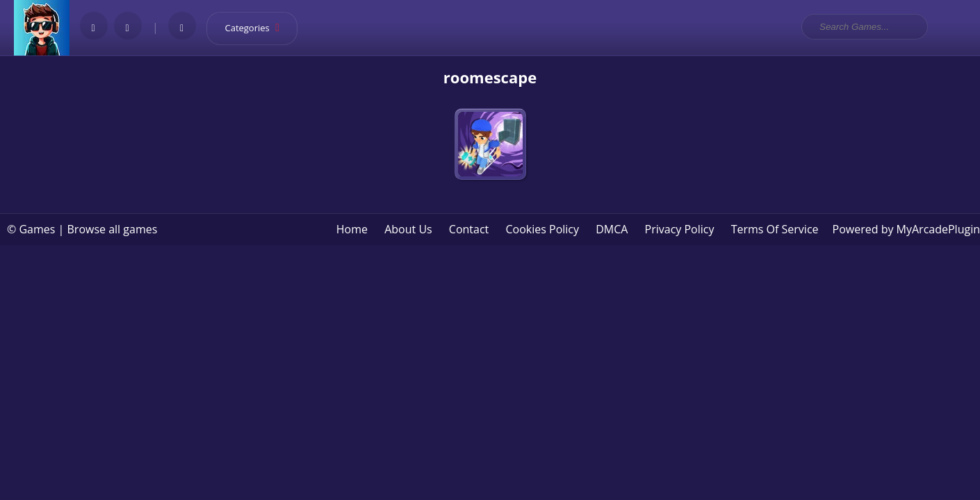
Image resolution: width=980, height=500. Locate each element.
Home (352, 229)
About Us (408, 229)
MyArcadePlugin (938, 229)
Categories (257, 28)
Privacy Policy (680, 229)
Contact (469, 229)
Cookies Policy (542, 229)
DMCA (612, 229)
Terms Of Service (775, 229)
